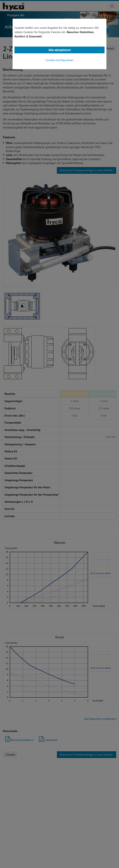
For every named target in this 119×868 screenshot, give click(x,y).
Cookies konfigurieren (60, 60)
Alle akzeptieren (60, 50)
